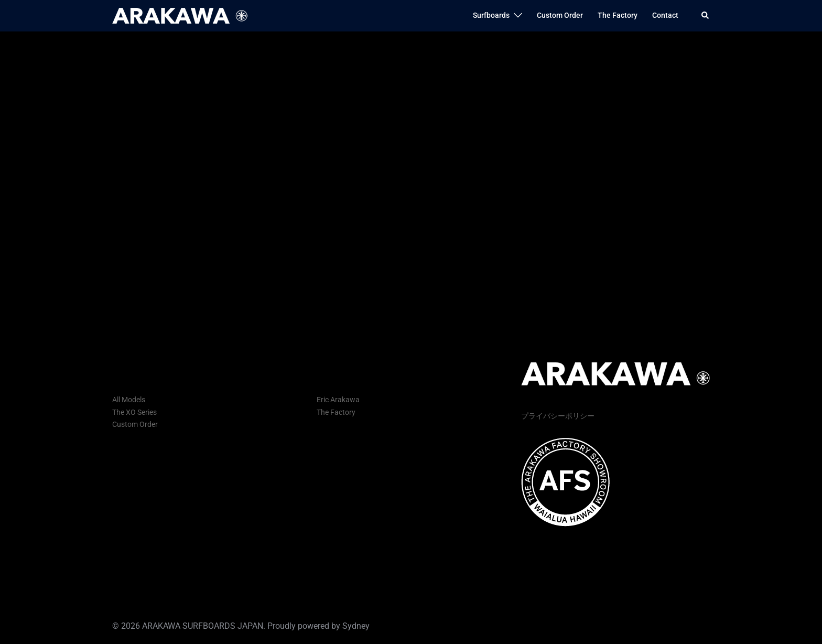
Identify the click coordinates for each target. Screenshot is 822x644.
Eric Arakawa (338, 400)
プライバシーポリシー (558, 416)
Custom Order (560, 15)
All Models (129, 400)
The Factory (618, 15)
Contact (665, 15)
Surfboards (491, 15)
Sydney (356, 626)
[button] (706, 16)
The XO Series (134, 412)
